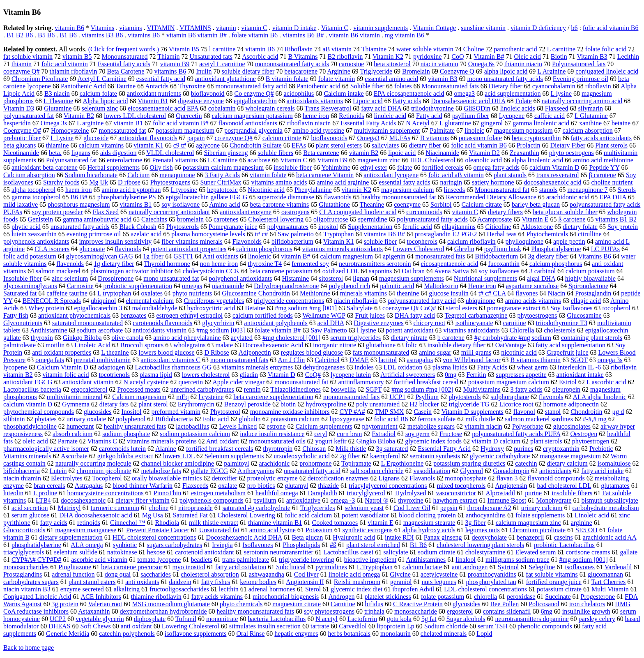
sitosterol (331, 278)
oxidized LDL (341, 271)
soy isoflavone (181, 204)
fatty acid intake (602, 471)
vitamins (130, 28)
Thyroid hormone (167, 264)
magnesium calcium (407, 190)
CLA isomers (52, 249)
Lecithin (628, 57)
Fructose (451, 434)
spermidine (372, 219)
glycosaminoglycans (30, 286)
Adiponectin (255, 352)
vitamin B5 (77, 57)
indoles (364, 367)
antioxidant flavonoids (148, 138)
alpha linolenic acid (537, 160)
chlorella (485, 597)
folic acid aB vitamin (456, 175)
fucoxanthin (504, 264)
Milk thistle (351, 449)
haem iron (78, 190)
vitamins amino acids (279, 182)
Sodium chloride (446, 626)
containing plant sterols (592, 338)
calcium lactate (422, 567)
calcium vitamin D (28, 404)
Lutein (58, 471)
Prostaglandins (23, 574)
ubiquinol (103, 301)
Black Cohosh (138, 227)
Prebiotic (601, 449)
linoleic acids (518, 108)
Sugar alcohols (466, 619)
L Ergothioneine (402, 463)
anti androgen (470, 567)
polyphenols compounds (212, 500)
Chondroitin (586, 412)
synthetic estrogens (368, 530)
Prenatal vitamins (175, 160)
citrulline (590, 234)
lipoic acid (402, 153)
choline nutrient (612, 182)
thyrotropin (278, 449)
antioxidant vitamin (88, 382)
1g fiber (153, 256)
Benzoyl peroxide (247, 404)
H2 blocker (424, 404)
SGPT (374, 389)
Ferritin (476, 375)
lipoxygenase (347, 419)
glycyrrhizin (218, 323)
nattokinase (122, 552)
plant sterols (546, 441)
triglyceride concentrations (289, 301)
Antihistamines (426, 560)
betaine (621, 123)
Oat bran (413, 271)
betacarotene (301, 71)
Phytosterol (225, 412)
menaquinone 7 (587, 190)
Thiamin (168, 57)
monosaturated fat (122, 130)
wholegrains (189, 345)
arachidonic (275, 463)
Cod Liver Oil (412, 508)
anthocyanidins (486, 515)
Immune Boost (507, 500)
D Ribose (217, 352)
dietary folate (580, 227)
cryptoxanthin (561, 449)
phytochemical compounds (39, 412)
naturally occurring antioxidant (169, 212)
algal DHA (541, 278)
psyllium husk (503, 249)
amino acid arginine (343, 182)
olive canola (128, 338)
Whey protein (46, 308)
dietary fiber (425, 145)
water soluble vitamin (425, 49)
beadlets (201, 560)
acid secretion (30, 508)
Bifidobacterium (496, 256)
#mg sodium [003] (221, 330)
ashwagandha (267, 574)
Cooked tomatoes (335, 523)
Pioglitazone (75, 567)
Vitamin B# (489, 57)
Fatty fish (16, 315)
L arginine (90, 123)
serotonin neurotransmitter (279, 552)
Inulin (204, 71)
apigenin (394, 256)
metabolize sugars (431, 426)
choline (159, 508)
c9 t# (180, 145)
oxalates (152, 293)
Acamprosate (494, 219)
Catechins (154, 219)
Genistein (40, 219)
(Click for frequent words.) (124, 49)
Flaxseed (557, 108)
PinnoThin (168, 493)
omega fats (50, 360)
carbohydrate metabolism (606, 508)
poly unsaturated (378, 404)
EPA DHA (613, 197)
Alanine (166, 449)
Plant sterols (611, 145)
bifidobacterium (292, 241)
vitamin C (254, 28)
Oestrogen (584, 434)
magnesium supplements (412, 278)
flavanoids (338, 197)
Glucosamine (584, 315)
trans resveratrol (558, 175)
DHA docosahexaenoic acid (96, 515)
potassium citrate (559, 589)
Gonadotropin (511, 471)
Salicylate (360, 308)
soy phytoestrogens (329, 611)
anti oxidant (136, 626)
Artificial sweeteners (408, 375)
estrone (276, 426)
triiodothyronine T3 (562, 323)
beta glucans (20, 145)
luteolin (13, 493)
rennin (252, 389)
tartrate (320, 626)
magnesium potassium (523, 130)
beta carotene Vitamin (325, 175)
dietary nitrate (409, 338)
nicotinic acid (519, 352)
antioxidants (555, 471)
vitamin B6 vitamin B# (197, 35)
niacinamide (228, 286)
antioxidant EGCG (28, 382)
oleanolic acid (484, 160)
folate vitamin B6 (255, 35)
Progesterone (598, 597)
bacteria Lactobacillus (277, 619)
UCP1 (397, 397)
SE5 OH (586, 530)
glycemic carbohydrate (500, 456)
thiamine (57, 145)
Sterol (313, 589)
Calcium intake (344, 94)
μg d (618, 412)
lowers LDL (179, 456)
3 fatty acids (526, 389)
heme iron (316, 116)
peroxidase (521, 597)
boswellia (343, 389)
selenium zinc (100, 108)
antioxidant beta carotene (45, 167)
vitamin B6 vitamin (354, 35)
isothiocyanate (474, 323)
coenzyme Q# (21, 71)
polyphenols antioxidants (36, 241)
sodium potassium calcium (195, 434)
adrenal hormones (272, 589)
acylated (242, 338)
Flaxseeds (195, 486)
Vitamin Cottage (434, 28)
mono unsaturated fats (239, 360)
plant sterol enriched (373, 545)
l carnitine (222, 49)
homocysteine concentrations (105, 493)
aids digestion (118, 153)
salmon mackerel (58, 271)
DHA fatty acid (415, 315)
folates (403, 86)
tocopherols (422, 241)
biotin (288, 404)
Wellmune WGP (324, 315)
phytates (45, 419)
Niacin (557, 293)
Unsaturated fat (219, 530)
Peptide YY (604, 167)
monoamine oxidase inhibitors (290, 412)
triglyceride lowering (307, 560)
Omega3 (368, 138)
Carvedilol (353, 626)
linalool (466, 560)
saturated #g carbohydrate (256, 508)
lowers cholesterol (206, 375)
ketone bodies (258, 582)
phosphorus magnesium (79, 204)
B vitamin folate (287, 79)
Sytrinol (508, 567)
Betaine (255, 308)
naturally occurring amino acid (582, 101)
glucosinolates (572, 426)
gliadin (248, 375)
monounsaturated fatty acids (292, 64)
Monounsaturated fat (502, 190)
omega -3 (343, 500)
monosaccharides (26, 567)
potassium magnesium (185, 130)
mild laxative (21, 204)
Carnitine (343, 604)
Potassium (319, 530)
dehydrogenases (324, 367)
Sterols (627, 190)
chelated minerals (444, 634)
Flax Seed (106, 212)
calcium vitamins (101, 145)
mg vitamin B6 (405, 35)
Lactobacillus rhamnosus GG (173, 367)
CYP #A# (352, 412)
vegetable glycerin (100, 619)
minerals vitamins (363, 293)
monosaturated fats (440, 256)
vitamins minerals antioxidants (343, 249)
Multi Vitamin (610, 589)
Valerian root (105, 604)
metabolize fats (161, 471)
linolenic (260, 256)
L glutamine (455, 123)
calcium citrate (282, 138)
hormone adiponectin (571, 404)
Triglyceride (376, 71)
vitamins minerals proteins (162, 441)
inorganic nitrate (335, 345)
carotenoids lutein (122, 449)
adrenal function (73, 574)
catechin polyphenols (127, 634)
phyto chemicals (241, 604)
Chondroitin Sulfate (256, 145)
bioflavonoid (208, 94)
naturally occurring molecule (93, 463)
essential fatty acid (161, 79)
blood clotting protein (427, 515)
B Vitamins (303, 57)
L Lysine (62, 138)
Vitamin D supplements (473, 412)
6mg (546, 611)
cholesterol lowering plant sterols (480, 545)
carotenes (226, 219)
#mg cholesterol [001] (291, 338)
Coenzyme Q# (22, 130)
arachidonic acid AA (610, 537)
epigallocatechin (255, 101)
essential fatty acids (404, 182)
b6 (574, 28)
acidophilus (299, 94)
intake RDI (399, 537)
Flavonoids (247, 241)
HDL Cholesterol (433, 160)
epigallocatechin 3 (98, 308)
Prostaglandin (593, 293)
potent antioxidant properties (189, 249)
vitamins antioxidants (471, 330)
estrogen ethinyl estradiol (189, 315)
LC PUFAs (605, 249)
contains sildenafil (507, 611)
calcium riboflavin (471, 241)
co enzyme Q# (233, 138)
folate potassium (443, 597)
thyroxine (411, 500)
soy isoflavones (499, 271)
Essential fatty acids (124, 64)
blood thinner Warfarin (143, 486)
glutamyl (296, 486)
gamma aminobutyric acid (97, 219)
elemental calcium (150, 301)
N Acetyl (417, 123)
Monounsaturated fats (450, 86)
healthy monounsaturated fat (398, 197)
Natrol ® (376, 500)
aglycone (208, 145)
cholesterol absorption (210, 574)
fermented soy (310, 264)
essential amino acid (391, 79)
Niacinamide (442, 153)
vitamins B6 (144, 35)
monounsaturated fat (301, 382)
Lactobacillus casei (348, 552)
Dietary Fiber (568, 145)
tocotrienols (114, 375)
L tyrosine (184, 190)
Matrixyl (69, 508)
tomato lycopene (159, 560)
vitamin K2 (356, 190)
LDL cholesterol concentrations (485, 589)
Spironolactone (588, 286)
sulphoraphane (510, 397)
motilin (55, 345)
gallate (629, 552)
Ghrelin (464, 249)
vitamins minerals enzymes (257, 367)
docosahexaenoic (83, 500)
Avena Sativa (452, 271)
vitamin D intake (294, 28)
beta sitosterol (392, 64)
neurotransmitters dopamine (532, 619)
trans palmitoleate (246, 560)
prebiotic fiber (22, 138)
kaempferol (385, 456)
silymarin (591, 108)
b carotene (451, 338)
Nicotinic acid (266, 190)
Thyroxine (192, 86)
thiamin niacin (523, 64)
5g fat (429, 619)
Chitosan (314, 449)
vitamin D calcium (496, 441)
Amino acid (224, 204)
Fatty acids (407, 101)
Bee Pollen (504, 604)
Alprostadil (500, 493)
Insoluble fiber (23, 278)
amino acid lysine (273, 530)
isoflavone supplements (196, 634)
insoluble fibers (572, 493)
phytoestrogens (537, 315)
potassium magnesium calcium (509, 382)
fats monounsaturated (381, 352)
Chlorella (522, 330)
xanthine (590, 123)
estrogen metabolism (218, 493)
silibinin (14, 419)
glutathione (381, 345)
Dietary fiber (506, 86)
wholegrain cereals (270, 108)
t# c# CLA (492, 293)
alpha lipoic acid (506, 71)
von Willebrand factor (471, 360)
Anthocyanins (256, 471)
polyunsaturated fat (29, 116)
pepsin (449, 508)
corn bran (349, 434)
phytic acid (26, 227)
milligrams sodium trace (517, 560)
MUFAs (400, 138)
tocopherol (616, 308)
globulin (250, 419)
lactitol (388, 360)
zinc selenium (70, 278)
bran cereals (49, 486)
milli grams (476, 352)
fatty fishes (216, 582)
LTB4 (43, 500)
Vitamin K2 (388, 57)
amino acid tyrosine (318, 130)
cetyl (321, 434)
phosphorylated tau (491, 582)
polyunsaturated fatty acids (432, 219)
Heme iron (482, 286)
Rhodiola (167, 523)
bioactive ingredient (370, 560)
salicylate (396, 552)
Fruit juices (370, 315)
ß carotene (572, 219)
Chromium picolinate (538, 530)
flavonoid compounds (556, 478)
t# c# (262, 234)
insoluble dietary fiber (456, 345)
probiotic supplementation (138, 286)
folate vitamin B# (278, 330)
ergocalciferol (89, 389)
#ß (333, 545)
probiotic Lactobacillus (564, 545)
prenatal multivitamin (102, 360)
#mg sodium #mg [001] (306, 308)
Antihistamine (49, 330)
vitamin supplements (381, 28)
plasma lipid (156, 375)
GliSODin (477, 108)
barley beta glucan (536, 204)
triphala (374, 611)
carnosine (351, 64)
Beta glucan (307, 537)
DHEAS (59, 626)
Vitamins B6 (594, 256)
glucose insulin (448, 293)
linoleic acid (390, 116)
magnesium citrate (297, 604)
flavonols (551, 397)
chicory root (429, 323)
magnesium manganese (86, 530)
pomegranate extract (514, 308)
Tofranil (186, 619)
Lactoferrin (362, 619)
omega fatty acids (496, 167)
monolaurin (396, 634)
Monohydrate (554, 500)
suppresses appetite (521, 375)
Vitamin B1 (153, 101)
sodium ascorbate (100, 330)
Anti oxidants (220, 256)
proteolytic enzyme (273, 478)
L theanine (115, 352)
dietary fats (114, 404)
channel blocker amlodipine (177, 463)
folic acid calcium (309, 515)
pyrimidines (331, 567)
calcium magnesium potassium (252, 116)
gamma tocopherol (36, 197)
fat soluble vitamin (28, 57)
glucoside (96, 138)
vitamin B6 (69, 28)
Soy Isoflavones (572, 308)
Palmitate (442, 130)
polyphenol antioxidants (240, 278)
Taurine (125, 86)
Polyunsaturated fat (71, 160)
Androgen (341, 597)
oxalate (228, 486)
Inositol (132, 412)
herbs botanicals (349, 634)
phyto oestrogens (572, 153)
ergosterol (460, 611)
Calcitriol (327, 360)
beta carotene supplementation (273, 397)
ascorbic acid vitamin (99, 560)
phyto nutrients (192, 293)
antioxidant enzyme (246, 212)
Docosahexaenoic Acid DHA (244, 537)
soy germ (417, 434)
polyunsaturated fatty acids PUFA (516, 434)
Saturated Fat (190, 515)
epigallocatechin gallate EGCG (207, 197)
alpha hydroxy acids (429, 530)
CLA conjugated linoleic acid (358, 212)
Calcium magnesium (139, 397)
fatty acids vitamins (217, 597)
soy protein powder (57, 212)
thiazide (328, 486)
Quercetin (189, 116)
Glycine (400, 574)
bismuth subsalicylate (609, 500)
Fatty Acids (492, 367)
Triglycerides (318, 508)
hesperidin (17, 123)
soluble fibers (275, 153)
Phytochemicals (547, 234)
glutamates (615, 486)
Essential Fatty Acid (444, 449)
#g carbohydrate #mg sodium (513, 338)
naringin (451, 182)
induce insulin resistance (272, 434)
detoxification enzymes (338, 478)
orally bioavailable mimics (167, 478)
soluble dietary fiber (248, 71)
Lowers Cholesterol (419, 249)
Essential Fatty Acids (368, 123)
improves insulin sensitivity (115, 241)
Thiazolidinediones (296, 389)
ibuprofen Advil (413, 589)
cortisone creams (588, 552)
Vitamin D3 (19, 108)
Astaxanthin (94, 611)
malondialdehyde (154, 308)
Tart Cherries (609, 582)
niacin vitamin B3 (27, 589)
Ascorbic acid (260, 57)
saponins (380, 271)
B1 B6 (68, 35)
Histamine (296, 278)
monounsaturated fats (351, 397)
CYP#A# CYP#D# (36, 560)
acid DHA (331, 323)
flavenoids (70, 264)
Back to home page (29, 648)
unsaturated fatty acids (80, 227)
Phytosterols (183, 227)
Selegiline (542, 567)
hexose (156, 552)
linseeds (455, 190)
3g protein (65, 604)
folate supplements (540, 515)
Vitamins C (102, 441)
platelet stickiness (388, 597)
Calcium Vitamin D (63, 367)
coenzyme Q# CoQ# (409, 308)
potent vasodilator (365, 515)
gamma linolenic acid (541, 123)
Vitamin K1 (339, 241)
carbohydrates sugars (31, 582)
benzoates (133, 315)
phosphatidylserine (36, 545)
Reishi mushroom (357, 582)
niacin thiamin (22, 478)
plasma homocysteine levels (208, 234)
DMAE (359, 360)
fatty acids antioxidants (601, 138)
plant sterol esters (339, 145)
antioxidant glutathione (225, 79)
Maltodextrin (441, 286)
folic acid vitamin (65, 64)
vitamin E (381, 523)
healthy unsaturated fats (135, 426)
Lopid (484, 634)
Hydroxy (492, 449)
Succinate (558, 597)
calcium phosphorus (556, 264)
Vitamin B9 (332, 160)
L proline (45, 493)
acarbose (259, 160)
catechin (526, 463)
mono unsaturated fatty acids (505, 79)
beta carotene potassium (281, 271)
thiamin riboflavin (73, 71)
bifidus (374, 604)
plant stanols (510, 175)
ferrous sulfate (437, 419)
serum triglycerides (355, 338)
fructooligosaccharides (179, 589)
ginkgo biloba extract (125, 456)
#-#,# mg (595, 419)
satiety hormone (493, 182)
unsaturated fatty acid (312, 471)
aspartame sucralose (532, 286)
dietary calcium (567, 463)
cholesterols (559, 330)
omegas (192, 286)
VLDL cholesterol (170, 153)
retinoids (89, 523)
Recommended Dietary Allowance (491, 197)
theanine (408, 293)
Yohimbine (336, 167)
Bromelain (416, 71)
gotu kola (399, 619)
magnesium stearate (429, 523)
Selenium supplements (234, 456)
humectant (80, 426)
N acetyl (327, 619)
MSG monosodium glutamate (171, 604)
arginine (582, 523)
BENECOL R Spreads (52, 301)
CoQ (458, 57)
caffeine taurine (67, 293)
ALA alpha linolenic (600, 397)
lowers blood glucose (167, 352)
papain (196, 138)
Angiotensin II (305, 582)
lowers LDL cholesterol (135, 116)
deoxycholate (489, 537)
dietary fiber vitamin (143, 500)
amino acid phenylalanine (187, 338)
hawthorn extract (455, 500)
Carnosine (80, 286)
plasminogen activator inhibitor (132, 271)
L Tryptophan (375, 567)
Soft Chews (96, 626)
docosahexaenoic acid (553, 182)
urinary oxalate (86, 419)
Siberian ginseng (226, 153)
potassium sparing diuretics (469, 463)
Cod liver (306, 574)
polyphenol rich (349, 286)
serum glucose (30, 515)
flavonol (524, 412)
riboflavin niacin (309, 123)
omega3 (464, 94)
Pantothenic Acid (83, 86)
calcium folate (98, 94)
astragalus (420, 360)
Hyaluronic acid (354, 537)
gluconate (92, 249)
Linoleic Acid (92, 345)
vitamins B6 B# (303, 35)
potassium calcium (295, 419)
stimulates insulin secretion (265, 626)
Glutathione (334, 204)
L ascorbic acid (606, 382)
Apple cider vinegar (238, 382)
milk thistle (480, 419)
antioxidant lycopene (391, 175)
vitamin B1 (128, 123)
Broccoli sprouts (142, 345)
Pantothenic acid (319, 86)
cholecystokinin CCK (211, 271)
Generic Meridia (68, 634)
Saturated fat (20, 293)
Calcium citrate (482, 204)
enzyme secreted (82, 589)
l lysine (367, 330)
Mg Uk (99, 182)
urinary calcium (542, 508)
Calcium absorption (29, 175)
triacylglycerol (366, 493)
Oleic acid (527, 57)
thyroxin (42, 338)
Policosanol (544, 604)
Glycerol (471, 471)
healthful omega (277, 493)
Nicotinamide (21, 153)
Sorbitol (441, 204)
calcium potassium (590, 271)
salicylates (385, 145)
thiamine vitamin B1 (275, 523)
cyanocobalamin (554, 86)
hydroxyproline (326, 404)
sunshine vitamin (483, 28)
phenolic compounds (545, 626)
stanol (553, 412)
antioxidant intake (580, 375)
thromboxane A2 (489, 508)
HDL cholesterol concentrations (154, 537)
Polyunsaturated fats (579, 64)
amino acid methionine (603, 160)
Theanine (372, 204)
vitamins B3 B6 (102, 35)
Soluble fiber (367, 86)
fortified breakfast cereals (220, 449)
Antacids (157, 86)
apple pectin (569, 241)
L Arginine (551, 71)
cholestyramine (485, 552)
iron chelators (587, 604)
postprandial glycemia (253, 130)
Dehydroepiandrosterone (286, 286)
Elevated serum (535, 552)
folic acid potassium (30, 256)
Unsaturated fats (211, 57)
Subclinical (291, 567)
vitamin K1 (148, 145)
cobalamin (222, 108)
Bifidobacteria (174, 419)
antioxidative (304, 500)
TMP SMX (389, 412)
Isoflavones (258, 545)
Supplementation (370, 227)
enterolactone (124, 160)
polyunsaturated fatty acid (422, 301)
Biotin (559, 57)
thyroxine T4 (265, 264)
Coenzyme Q (457, 71)
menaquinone (177, 175)
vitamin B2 (364, 153)
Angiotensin (511, 486)
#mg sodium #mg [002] (422, 389)
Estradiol (384, 434)
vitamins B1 (136, 204)
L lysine (561, 94)
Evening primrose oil (581, 79)
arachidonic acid (568, 197)
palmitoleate (20, 345)
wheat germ (532, 367)
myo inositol (189, 567)
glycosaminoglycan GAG (100, 256)
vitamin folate (268, 175)
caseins (563, 537)
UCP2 (58, 619)
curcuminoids (424, 212)
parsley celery (597, 619)
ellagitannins (459, 227)
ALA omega (87, 545)
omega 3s (610, 360)
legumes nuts (483, 530)
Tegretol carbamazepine (476, 315)
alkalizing (127, 589)
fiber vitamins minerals (192, 241)
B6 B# (79, 197)
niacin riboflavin (356, 301)
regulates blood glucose (312, 352)
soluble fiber (380, 241)
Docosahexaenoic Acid (273, 345)
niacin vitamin (439, 64)
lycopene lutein (351, 375)
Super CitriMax (221, 182)
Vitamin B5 (184, 49)
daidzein (180, 582)
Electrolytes (67, 478)
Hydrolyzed (411, 493)
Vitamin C (335, 28)
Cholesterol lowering (276, 219)
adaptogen (112, 367)
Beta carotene (321, 153)
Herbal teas (501, 234)
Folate (524, 101)
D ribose (129, 182)
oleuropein (566, 389)
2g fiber (350, 456)
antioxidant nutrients (154, 94)
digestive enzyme (201, 101)
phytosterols (465, 397)
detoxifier (224, 478)
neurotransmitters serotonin (375, 264)
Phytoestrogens (170, 182)
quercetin (191, 382)
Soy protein (623, 227)
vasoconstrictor (456, 493)
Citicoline (498, 227)
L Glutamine (591, 116)
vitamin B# (296, 256)
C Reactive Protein (418, 604)
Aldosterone (537, 227)
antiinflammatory (361, 382)
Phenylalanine (313, 190)
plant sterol (153, 404)
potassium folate (480, 138)
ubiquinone (481, 301)
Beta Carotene (125, 71)
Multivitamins (482, 389)
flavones (527, 293)
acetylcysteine (439, 574)
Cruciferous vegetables (214, 301)
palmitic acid (397, 286)
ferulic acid (417, 227)
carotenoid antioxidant (205, 552)
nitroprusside (195, 508)
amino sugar (435, 352)
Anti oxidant (223, 441)
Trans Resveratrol (328, 108)
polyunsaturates (288, 227)
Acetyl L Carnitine (102, 79)
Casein (423, 412)
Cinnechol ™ (128, 523)
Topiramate (356, 463)
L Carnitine (223, 160)
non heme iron (219, 264)
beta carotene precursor (132, 567)
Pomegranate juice (233, 227)
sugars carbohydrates (174, 545)
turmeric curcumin (115, 508)
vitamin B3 (443, 79)
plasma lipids (450, 367)
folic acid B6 (391, 419)
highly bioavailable (590, 278)
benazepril (530, 537)
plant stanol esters (92, 582)
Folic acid (216, 419)
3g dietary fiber (548, 256)
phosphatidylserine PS (127, 197)
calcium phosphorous (264, 249)
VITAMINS (195, 28)
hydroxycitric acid (211, 308)
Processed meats (139, 389)
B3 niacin (57, 94)
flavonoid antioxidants (248, 123)
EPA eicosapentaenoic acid (409, 94)
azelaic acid (146, 234)
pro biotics (261, 486)
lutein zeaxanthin (34, 234)
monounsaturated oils (277, 441)
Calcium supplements (324, 426)
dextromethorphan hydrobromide (163, 611)
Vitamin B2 (79, 116)
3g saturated (392, 449)
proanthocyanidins (492, 574)
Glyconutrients (23, 323)
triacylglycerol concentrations (388, 486)
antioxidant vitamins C (170, 360)
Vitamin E (535, 219)
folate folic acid (606, 49)
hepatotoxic (222, 190)
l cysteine (211, 397)
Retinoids (351, 116)
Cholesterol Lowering (246, 515)
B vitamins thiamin (535, 360)
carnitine (515, 323)
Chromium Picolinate (40, 79)
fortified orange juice (554, 582)
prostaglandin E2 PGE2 (446, 234)
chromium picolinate (104, 471)
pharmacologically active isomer (46, 449)
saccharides (156, 574)
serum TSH (493, 626)
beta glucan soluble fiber (565, 212)
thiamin (22, 64)
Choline (474, 49)
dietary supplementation (71, 537)
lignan (361, 278)
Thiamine (374, 49)
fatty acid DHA (381, 108)
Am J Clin (291, 360)
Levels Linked (238, 426)
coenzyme (407, 204)
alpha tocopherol (33, 190)
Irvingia (222, 545)
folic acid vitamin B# (181, 123)
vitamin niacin (483, 426)
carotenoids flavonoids (162, 323)
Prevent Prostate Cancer (158, 530)
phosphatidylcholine (30, 426)
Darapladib (323, 493)
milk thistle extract (214, 523)
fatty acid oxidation (241, 567)
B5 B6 (46, 35)
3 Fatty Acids (222, 175)
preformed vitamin (176, 412)
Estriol (568, 382)
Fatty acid (429, 116)
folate (405, 167)
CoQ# (313, 375)
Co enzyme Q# (254, 94)
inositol (328, 227)
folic (411, 345)
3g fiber (475, 523)
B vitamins (435, 138)
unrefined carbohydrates (202, 389)
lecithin (229, 589)
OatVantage (511, 345)
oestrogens (295, 212)
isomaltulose (614, 463)
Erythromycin (196, 404)
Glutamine (58, 108)
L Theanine (58, 101)
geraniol (401, 582)
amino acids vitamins (533, 301)
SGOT (579, 360)
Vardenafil (618, 567)
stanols (548, 190)
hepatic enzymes (296, 634)
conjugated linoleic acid (607, 71)
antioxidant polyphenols (276, 323)
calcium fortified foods (263, 315)
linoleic (474, 130)
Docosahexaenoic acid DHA (468, 101)
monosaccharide (416, 611)
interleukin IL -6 (579, 367)
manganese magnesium (570, 456)
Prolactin (529, 145)
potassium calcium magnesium (223, 167)
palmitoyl (236, 463)
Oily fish (161, 167)
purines (523, 449)
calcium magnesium (346, 256)
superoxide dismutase (286, 197)
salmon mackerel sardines (539, 419)
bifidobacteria (22, 471)
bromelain (190, 219)
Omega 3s (54, 123)
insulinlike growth (586, 611)
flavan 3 (507, 478)
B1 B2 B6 (20, 35)
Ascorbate (74, 456)
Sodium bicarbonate (91, 175)
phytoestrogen (591, 441)
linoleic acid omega (354, 574)
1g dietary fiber (114, 264)
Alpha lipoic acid (105, 101)
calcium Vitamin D (554, 167)
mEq (182, 397)
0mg (451, 375)
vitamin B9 (175, 64)
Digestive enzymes (378, 323)
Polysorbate (528, 426)
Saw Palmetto (329, 330)
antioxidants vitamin (160, 330)
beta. (55, 153)
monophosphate (466, 478)
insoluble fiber (293, 167)
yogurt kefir (331, 441)
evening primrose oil (94, 234)
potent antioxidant (409, 330)
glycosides (467, 604)
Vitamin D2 (484, 153)
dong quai (118, 574)
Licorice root (516, 404)
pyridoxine (427, 57)
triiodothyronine (432, 108)
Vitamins (103, 28)
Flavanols (422, 478)
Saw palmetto (296, 234)
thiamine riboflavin (156, 597)
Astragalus (89, 486)
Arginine (339, 71)
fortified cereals (443, 167)
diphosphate (150, 619)
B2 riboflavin (345, 57)
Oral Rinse (250, 634)
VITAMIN (161, 28)
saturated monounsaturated (87, 323)
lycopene (15, 367)
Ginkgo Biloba (82, 338)
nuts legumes (439, 582)
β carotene (603, 175)
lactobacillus (192, 426)
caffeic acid (550, 116)
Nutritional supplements (485, 278)
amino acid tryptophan (131, 190)
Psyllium (427, 397)
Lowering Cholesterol (191, 626)
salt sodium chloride (377, 471)
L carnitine (561, 49)
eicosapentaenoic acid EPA (163, 108)
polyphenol (131, 419)
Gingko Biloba (376, 441)
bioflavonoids (329, 138)
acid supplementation (513, 94)
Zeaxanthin (524, 153)
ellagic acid (586, 301)
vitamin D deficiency (538, 28)
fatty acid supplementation (570, 345)
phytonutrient (380, 426)
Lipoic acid (368, 101)
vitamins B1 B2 (616, 219)
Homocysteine (70, 130)
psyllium (265, 500)
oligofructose (331, 219)
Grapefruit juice (568, 352)
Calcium (138, 175)
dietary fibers (505, 212)
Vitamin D (282, 375)
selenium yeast (364, 508)
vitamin (226, 28)
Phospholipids (301, 545)
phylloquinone (524, 241)
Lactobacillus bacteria (32, 389)
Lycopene (512, 116)
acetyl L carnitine (222, 64)
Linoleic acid (592, 515)
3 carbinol (543, 271)
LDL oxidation (403, 367)
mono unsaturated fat (171, 278)
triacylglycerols (24, 552)
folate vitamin (337, 79)
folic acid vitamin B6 (611, 28)
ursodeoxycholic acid (301, 456)
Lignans (389, 478)
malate (224, 345)
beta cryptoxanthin (536, 138)
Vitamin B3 (592, 57)
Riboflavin (299, 49)
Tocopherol (107, 478)
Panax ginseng (443, 537)
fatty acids (54, 523)
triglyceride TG (469, 404)
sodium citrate (437, 552)
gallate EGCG (209, 471)
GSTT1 (183, 256)
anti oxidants (142, 582)
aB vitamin (337, 49)
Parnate (68, 441)
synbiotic (125, 545)
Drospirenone (116, 278)
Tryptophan (339, 234)
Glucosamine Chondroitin (256, 293)
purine (533, 493)
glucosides (98, 412)
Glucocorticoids (24, 530)
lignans (81, 153)
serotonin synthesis (435, 456)
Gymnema (76, 404)
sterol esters (462, 308)
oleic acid (35, 441)
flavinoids (128, 249)
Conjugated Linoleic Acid (37, 597)
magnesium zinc (379, 160)
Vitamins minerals (27, 456)
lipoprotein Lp (396, 626)
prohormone (315, 463)
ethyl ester (374, 167)
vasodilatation (432, 471)
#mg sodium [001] (584, 560)
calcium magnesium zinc (528, 523)
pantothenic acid (515, 49)
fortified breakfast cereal (426, 382)
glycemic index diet (356, 589)
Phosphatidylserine (556, 249)
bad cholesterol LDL (564, 486)
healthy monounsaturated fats (255, 611)
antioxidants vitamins (315, 101)
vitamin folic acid (66, 375)
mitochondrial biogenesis (286, 597)
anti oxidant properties (62, 352)
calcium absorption (588, 130)
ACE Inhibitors (101, 597)
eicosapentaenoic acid (450, 264)
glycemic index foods (433, 441)
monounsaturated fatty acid (251, 86)
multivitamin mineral (75, 397)
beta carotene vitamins (279, 204)
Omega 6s (481, 64)
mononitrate (222, 619)
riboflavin (598, 86)
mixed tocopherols (461, 486)
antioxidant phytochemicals (74, 315)
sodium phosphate (126, 434)
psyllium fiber (471, 116)
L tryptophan (114, 293)
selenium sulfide (76, 552)
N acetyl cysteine (146, 382)
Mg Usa (153, 515)
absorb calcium (72, 434)
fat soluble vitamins (552, 574)
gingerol (492, 123)
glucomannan (605, 574)
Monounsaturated (125, 57)
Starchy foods (61, 182)
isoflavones (580, 567)
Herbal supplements (114, 167)
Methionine (315, 293)
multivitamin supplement (387, 130)
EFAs (299, 145)
